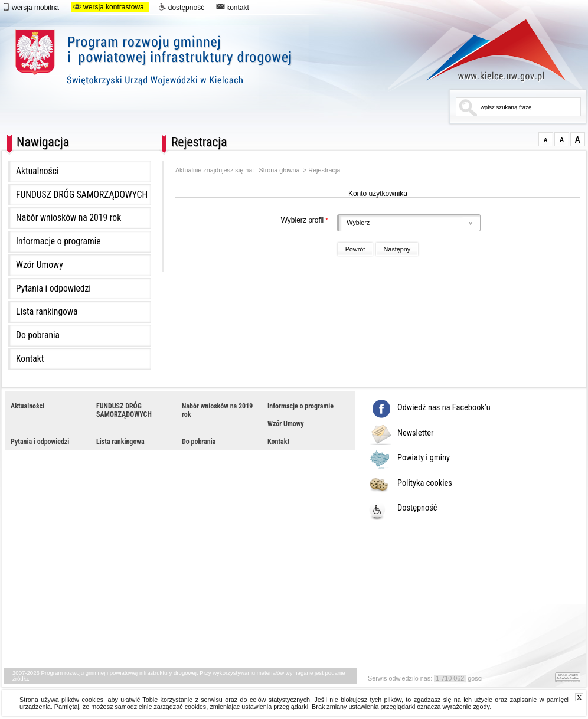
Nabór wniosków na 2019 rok (68, 218)
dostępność (181, 7)
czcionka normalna (546, 139)
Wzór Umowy (40, 265)
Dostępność (417, 508)
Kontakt (30, 359)
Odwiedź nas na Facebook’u (444, 408)
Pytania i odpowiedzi (53, 289)
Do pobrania (38, 335)
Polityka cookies (425, 483)
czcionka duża (578, 139)
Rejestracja (324, 170)
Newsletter (415, 433)
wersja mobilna (30, 7)
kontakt (233, 7)
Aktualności (37, 171)
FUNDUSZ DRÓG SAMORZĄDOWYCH (82, 195)
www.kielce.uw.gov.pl (487, 50)
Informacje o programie (58, 241)
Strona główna (280, 170)
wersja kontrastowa (108, 7)
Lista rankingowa (47, 312)
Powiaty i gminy (424, 458)
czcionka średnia (562, 139)
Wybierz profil (253, 220)
